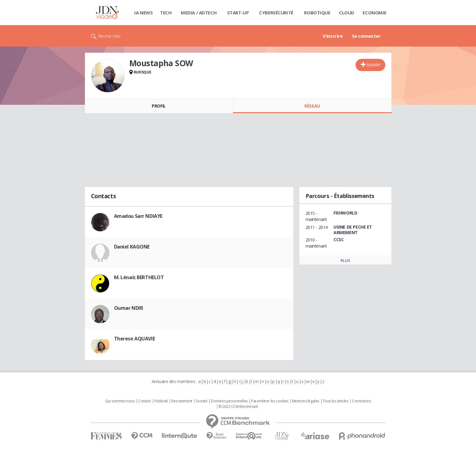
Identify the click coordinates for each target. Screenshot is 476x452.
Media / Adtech (199, 13)
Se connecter (366, 36)
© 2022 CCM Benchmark (238, 407)
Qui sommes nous (120, 401)
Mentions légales (306, 401)
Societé (201, 401)
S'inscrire (333, 36)
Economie (375, 13)
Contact (145, 401)
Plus (345, 260)
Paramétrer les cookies (270, 401)
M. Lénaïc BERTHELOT (139, 277)
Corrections (361, 401)
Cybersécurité (276, 13)
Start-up (238, 13)
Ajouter (373, 65)
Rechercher (110, 36)
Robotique (317, 13)
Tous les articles (336, 401)
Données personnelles (229, 401)
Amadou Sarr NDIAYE (138, 216)
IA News (143, 13)
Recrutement (182, 401)
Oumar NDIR (129, 308)
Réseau (312, 106)
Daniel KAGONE (132, 247)
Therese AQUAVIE (135, 339)
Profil (159, 106)
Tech (166, 13)
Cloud (347, 13)
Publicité (161, 401)
